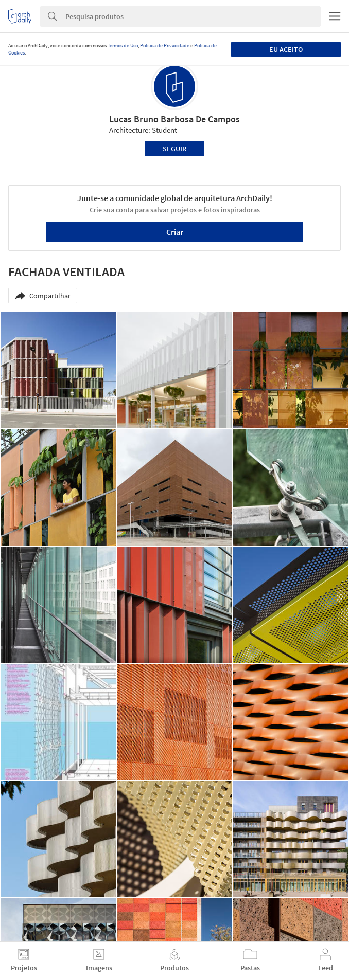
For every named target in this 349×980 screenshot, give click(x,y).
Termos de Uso (123, 46)
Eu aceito (286, 49)
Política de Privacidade (165, 46)
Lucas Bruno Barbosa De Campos (174, 119)
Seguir (174, 149)
